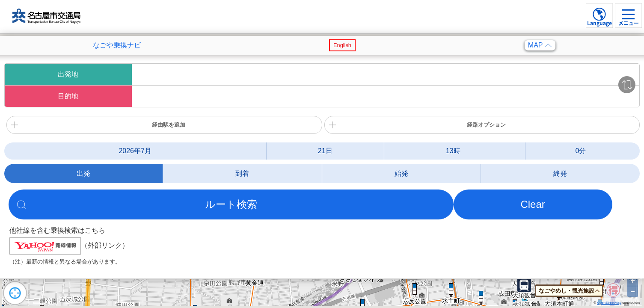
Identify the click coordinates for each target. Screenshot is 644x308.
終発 (560, 173)
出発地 (68, 74)
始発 (401, 173)
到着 (242, 173)
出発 (83, 173)
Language (599, 23)
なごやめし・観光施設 (567, 291)
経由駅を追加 (169, 125)
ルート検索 (231, 204)
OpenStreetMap (609, 303)
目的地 (68, 96)
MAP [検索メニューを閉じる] (540, 45)
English (342, 45)
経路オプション (486, 125)
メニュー (629, 23)
